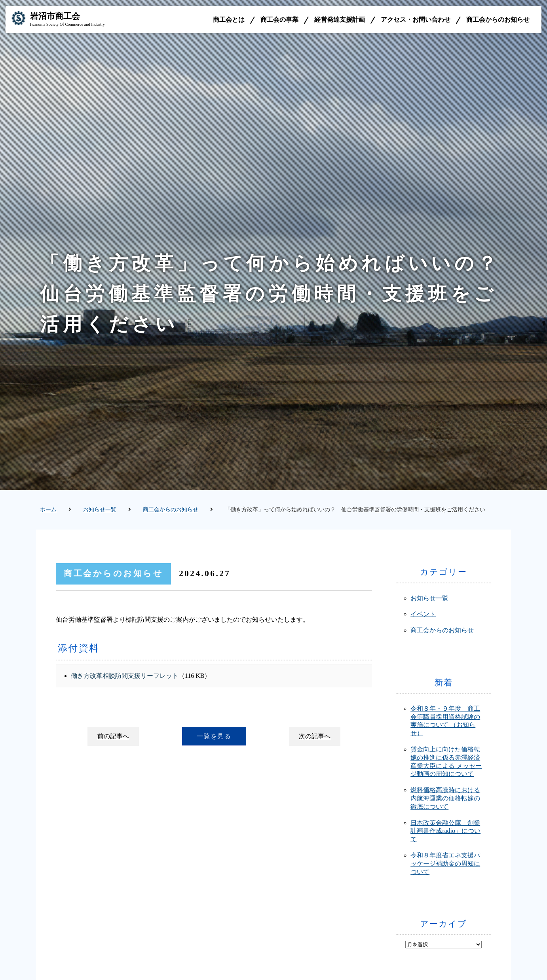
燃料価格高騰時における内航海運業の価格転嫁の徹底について (445, 798)
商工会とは (229, 20)
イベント (423, 614)
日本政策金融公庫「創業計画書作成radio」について (445, 831)
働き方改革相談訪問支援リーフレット (125, 676)
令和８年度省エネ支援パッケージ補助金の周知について (445, 864)
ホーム (48, 510)
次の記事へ (315, 736)
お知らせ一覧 (100, 510)
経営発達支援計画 (340, 20)
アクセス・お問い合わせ (416, 20)
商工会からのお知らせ (498, 20)
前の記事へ (113, 736)
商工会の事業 (279, 20)
